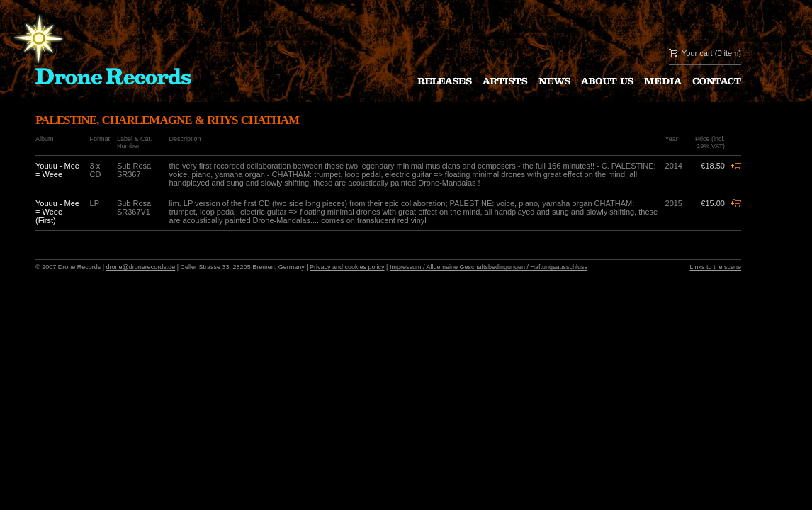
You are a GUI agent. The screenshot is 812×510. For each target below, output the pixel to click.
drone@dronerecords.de (141, 267)
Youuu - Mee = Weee (57, 170)
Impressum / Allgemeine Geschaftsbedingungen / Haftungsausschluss (489, 267)
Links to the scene (715, 267)
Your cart (697, 53)
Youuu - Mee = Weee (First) (57, 212)
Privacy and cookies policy (347, 267)
